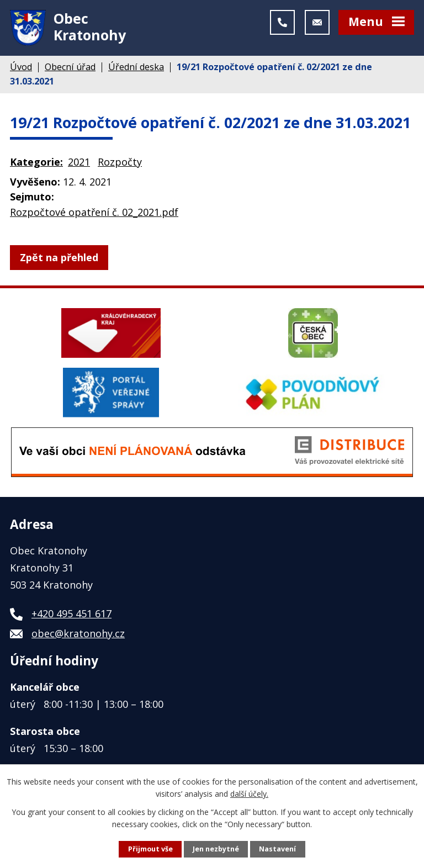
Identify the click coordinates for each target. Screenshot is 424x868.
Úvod (21, 67)
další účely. (249, 794)
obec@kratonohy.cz (78, 633)
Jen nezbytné (216, 849)
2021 (79, 162)
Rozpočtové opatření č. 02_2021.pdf (94, 212)
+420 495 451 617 (71, 613)
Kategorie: (36, 162)
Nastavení (277, 849)
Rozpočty (120, 162)
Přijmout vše (150, 849)
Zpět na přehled (59, 257)
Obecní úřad (70, 67)
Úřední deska (136, 67)
